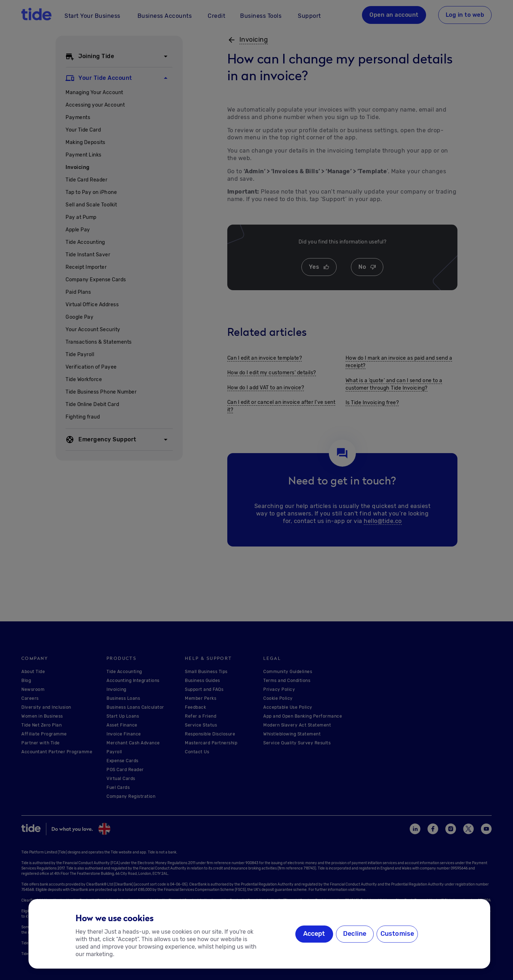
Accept (314, 934)
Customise (397, 934)
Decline (355, 934)
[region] (259, 934)
